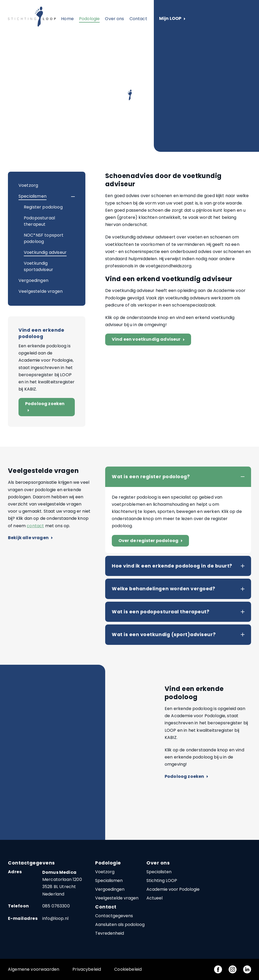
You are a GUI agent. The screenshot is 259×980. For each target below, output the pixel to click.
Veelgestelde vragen (41, 291)
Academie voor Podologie (173, 889)
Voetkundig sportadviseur (38, 266)
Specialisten (159, 872)
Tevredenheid (110, 933)
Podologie (89, 19)
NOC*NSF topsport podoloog (44, 238)
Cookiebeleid (128, 969)
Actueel (154, 898)
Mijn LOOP (172, 19)
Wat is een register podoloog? (151, 477)
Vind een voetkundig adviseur (149, 340)
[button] (68, 197)
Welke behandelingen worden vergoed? (163, 589)
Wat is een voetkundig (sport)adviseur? (164, 635)
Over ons (114, 19)
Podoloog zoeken (45, 407)
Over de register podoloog (152, 541)
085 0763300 (56, 906)
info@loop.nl (55, 918)
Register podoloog (43, 207)
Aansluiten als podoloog (120, 924)
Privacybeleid (87, 969)
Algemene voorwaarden (34, 969)
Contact (138, 19)
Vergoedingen (33, 280)
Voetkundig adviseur (45, 252)
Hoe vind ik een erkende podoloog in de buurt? (172, 566)
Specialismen (33, 196)
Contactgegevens (114, 916)
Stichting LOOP (162, 881)
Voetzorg (28, 185)
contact (35, 526)
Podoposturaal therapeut (39, 221)
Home (67, 19)
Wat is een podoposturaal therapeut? (161, 612)
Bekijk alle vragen (30, 538)
